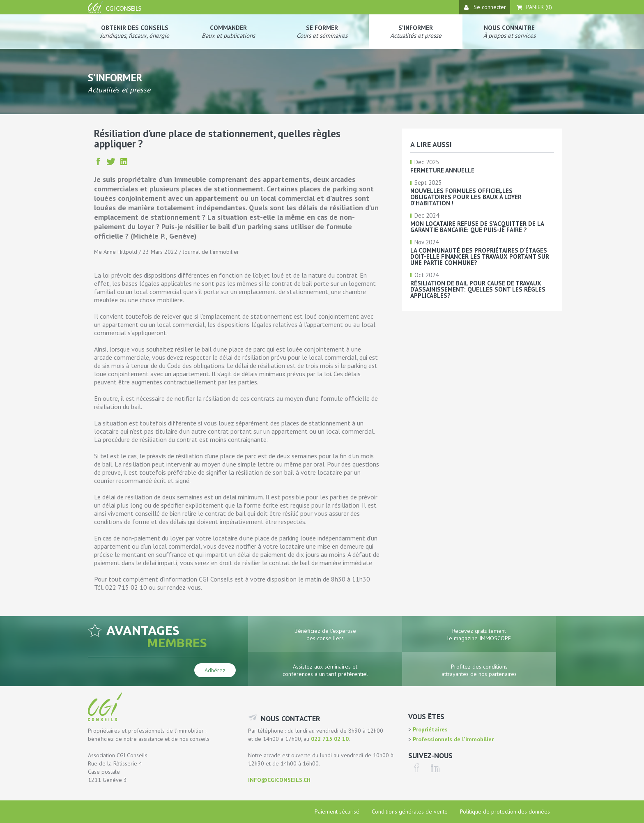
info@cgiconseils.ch (279, 780)
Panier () (534, 7)
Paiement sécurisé (337, 812)
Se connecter (485, 7)
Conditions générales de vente (410, 812)
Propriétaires (429, 729)
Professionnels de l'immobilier (452, 739)
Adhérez (215, 670)
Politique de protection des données (505, 812)
